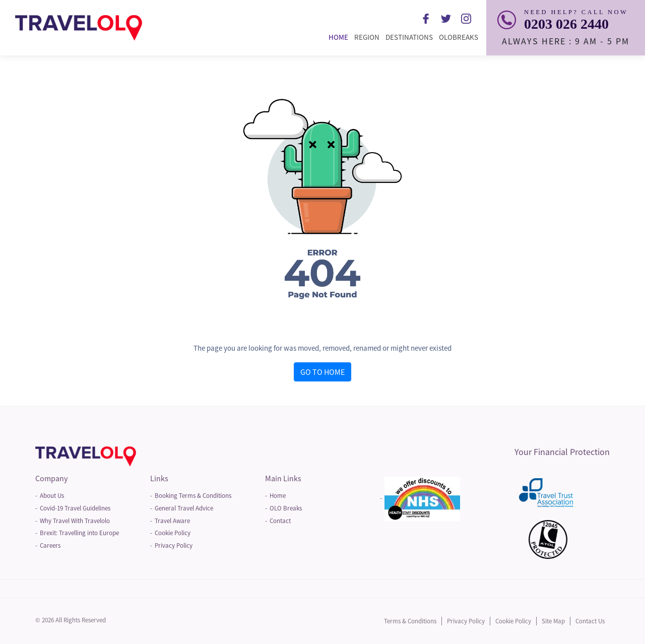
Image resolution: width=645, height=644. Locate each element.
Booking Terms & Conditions (193, 496)
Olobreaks (460, 37)
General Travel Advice (184, 508)
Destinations (411, 37)
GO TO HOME (322, 372)
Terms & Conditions (410, 621)
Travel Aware (172, 521)
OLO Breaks (286, 508)
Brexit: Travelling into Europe (79, 533)
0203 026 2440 (566, 24)
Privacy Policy (174, 545)
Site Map (553, 621)
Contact (280, 521)
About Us (52, 496)
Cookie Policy (173, 533)
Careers (50, 545)
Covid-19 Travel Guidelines (75, 508)
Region (368, 37)
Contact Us (590, 621)
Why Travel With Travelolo (75, 521)
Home (340, 37)
